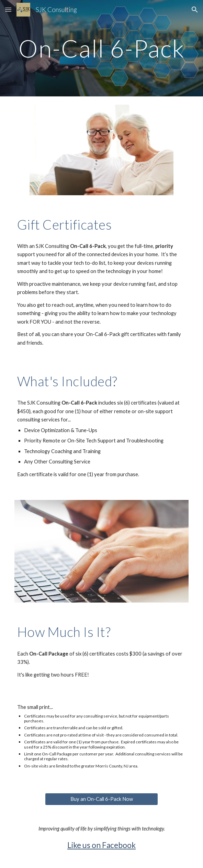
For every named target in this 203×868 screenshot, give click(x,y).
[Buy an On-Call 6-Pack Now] (101, 799)
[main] (101, 48)
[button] (8, 9)
